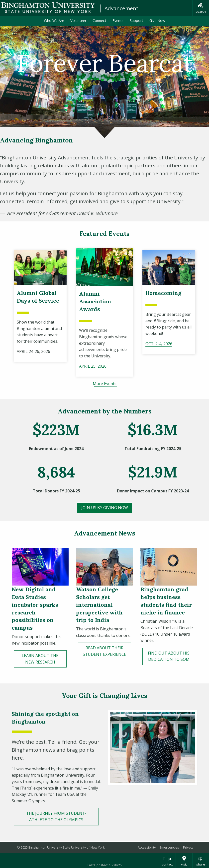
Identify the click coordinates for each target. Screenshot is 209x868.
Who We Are (54, 21)
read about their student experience (104, 651)
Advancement (121, 8)
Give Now (157, 21)
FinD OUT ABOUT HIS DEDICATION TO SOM (169, 656)
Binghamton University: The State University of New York (48, 8)
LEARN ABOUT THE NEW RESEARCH (40, 659)
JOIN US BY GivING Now (105, 508)
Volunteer (78, 21)
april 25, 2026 (93, 366)
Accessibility (147, 847)
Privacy (188, 847)
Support (136, 21)
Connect (99, 21)
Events (118, 21)
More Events (105, 384)
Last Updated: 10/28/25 (105, 865)
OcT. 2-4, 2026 (159, 344)
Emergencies (169, 847)
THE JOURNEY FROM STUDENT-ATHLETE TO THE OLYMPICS (56, 816)
